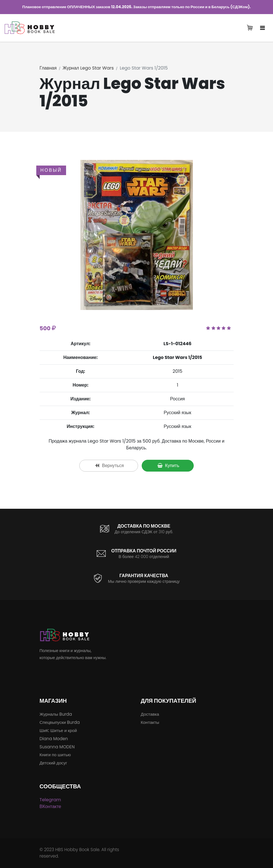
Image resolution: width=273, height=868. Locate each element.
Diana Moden (54, 739)
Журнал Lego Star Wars (88, 68)
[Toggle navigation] (262, 28)
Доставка (150, 714)
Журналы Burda (56, 714)
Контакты (150, 722)
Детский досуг (53, 763)
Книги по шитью (55, 755)
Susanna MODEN (57, 747)
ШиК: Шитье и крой (58, 730)
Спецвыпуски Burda (60, 722)
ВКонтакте (50, 806)
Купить (168, 466)
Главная (48, 68)
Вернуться (109, 466)
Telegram (50, 800)
